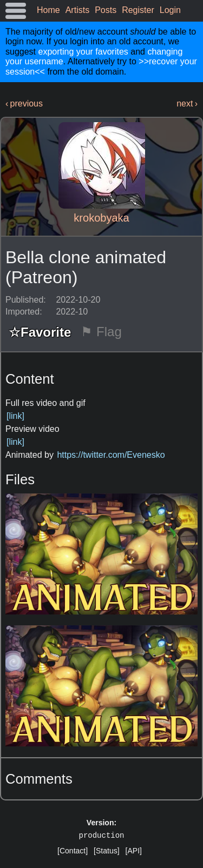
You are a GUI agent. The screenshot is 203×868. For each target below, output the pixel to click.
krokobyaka (101, 218)
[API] (134, 851)
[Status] (106, 851)
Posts (106, 10)
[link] (15, 416)
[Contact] (73, 851)
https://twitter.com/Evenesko (111, 455)
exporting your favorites (83, 52)
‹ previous (24, 104)
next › (187, 104)
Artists (77, 10)
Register (138, 10)
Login (170, 10)
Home (48, 10)
